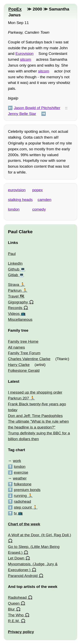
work (17, 461)
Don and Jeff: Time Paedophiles (35, 416)
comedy (39, 209)
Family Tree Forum (24, 353)
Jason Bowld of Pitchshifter (37, 108)
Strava (13, 285)
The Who (16, 615)
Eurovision (25, 54)
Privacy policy (21, 632)
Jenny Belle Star (22, 114)
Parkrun (15, 290)
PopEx (15, 9)
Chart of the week (24, 524)
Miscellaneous (20, 319)
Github (14, 269)
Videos (14, 314)
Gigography (18, 302)
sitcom (25, 59)
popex (37, 190)
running (20, 496)
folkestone (23, 484)
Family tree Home (23, 341)
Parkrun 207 (18, 398)
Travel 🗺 (16, 296)
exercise (21, 472)
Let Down (16, 558)
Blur (11, 609)
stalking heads (20, 200)
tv (15, 513)
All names (16, 347)
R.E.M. (14, 621)
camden (45, 200)
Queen (14, 603)
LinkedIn (15, 263)
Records (15, 308)
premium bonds (27, 490)
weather (20, 478)
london (14, 209)
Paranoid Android (23, 576)
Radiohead (17, 597)
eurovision (17, 190)
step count (23, 507)
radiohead (22, 501)
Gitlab (13, 275)
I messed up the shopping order (35, 392)
